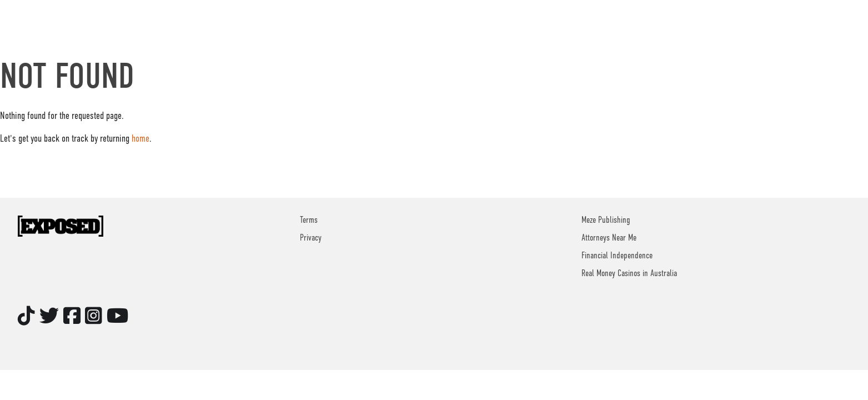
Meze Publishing (606, 220)
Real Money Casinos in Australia (629, 273)
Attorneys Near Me (609, 238)
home (141, 138)
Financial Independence (617, 256)
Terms (309, 220)
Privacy (311, 238)
